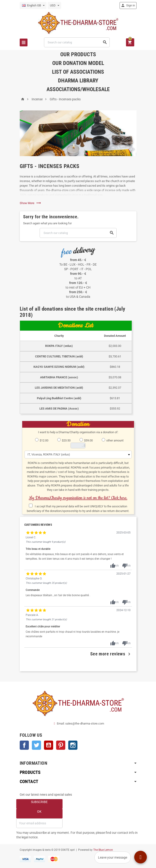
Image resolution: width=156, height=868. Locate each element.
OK (39, 812)
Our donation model (78, 63)
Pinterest (61, 745)
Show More (30, 203)
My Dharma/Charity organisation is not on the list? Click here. (78, 498)
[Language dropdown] (33, 6)
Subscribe (39, 802)
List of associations (78, 72)
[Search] (77, 42)
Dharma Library (78, 81)
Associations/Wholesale (78, 89)
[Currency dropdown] (54, 6)
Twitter (36, 745)
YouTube (49, 745)
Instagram (73, 745)
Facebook (24, 745)
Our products (78, 54)
